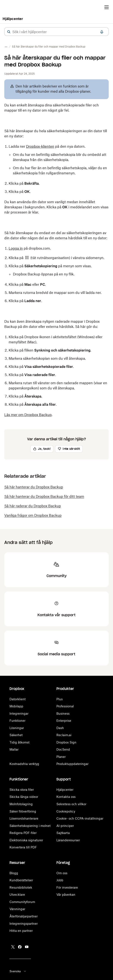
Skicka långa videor (24, 797)
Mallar (14, 749)
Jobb (60, 880)
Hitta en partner (21, 931)
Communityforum (22, 902)
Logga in (16, 248)
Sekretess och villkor (71, 804)
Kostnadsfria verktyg (24, 764)
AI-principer (65, 826)
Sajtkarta (63, 833)
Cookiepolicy (66, 811)
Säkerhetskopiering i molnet (30, 826)
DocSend (63, 749)
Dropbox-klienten (40, 146)
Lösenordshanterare (24, 818)
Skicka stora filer (22, 790)
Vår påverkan (66, 895)
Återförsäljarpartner (24, 916)
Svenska (18, 971)
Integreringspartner (24, 924)
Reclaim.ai (64, 735)
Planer (61, 757)
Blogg (14, 873)
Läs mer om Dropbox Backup (28, 415)
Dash (60, 728)
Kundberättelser (21, 880)
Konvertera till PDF (23, 847)
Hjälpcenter (13, 19)
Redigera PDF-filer (23, 833)
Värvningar (17, 909)
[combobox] (56, 32)
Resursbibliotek (21, 887)
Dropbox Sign (66, 742)
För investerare (67, 887)
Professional (65, 706)
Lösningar (17, 728)
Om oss (62, 873)
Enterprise (64, 721)
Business (63, 713)
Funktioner (17, 721)
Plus (60, 699)
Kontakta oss (66, 797)
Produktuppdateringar (72, 764)
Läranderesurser (68, 840)
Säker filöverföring (23, 811)
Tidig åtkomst (19, 742)
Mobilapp (16, 706)
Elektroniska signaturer (26, 840)
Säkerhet (16, 735)
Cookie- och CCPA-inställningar (80, 818)
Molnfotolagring (21, 804)
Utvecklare (17, 895)
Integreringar (19, 713)
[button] (9, 32)
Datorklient (18, 699)
